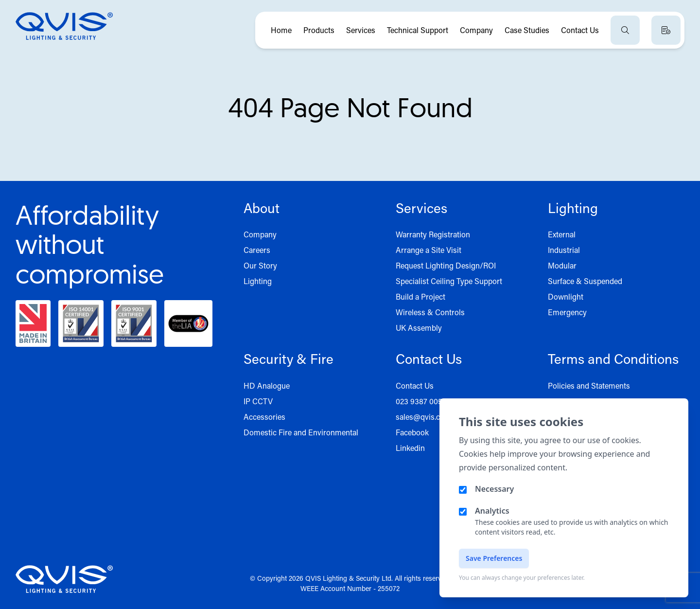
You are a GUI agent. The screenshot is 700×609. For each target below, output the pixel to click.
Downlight (566, 296)
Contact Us (580, 30)
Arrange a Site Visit (429, 250)
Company (476, 30)
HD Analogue (267, 385)
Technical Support (418, 30)
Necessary (494, 489)
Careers (257, 250)
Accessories (264, 417)
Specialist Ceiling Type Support (449, 281)
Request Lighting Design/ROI (446, 265)
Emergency (567, 312)
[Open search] (625, 30)
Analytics (492, 511)
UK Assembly (419, 328)
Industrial (564, 250)
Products (319, 30)
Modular (562, 265)
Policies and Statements (589, 385)
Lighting (258, 281)
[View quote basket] (666, 30)
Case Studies (527, 30)
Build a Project (420, 296)
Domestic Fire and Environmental (301, 432)
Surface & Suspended (585, 281)
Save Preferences (494, 558)
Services (361, 30)
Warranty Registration (433, 234)
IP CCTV (258, 401)
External (562, 234)
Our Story (260, 265)
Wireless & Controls (430, 312)
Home (281, 30)
